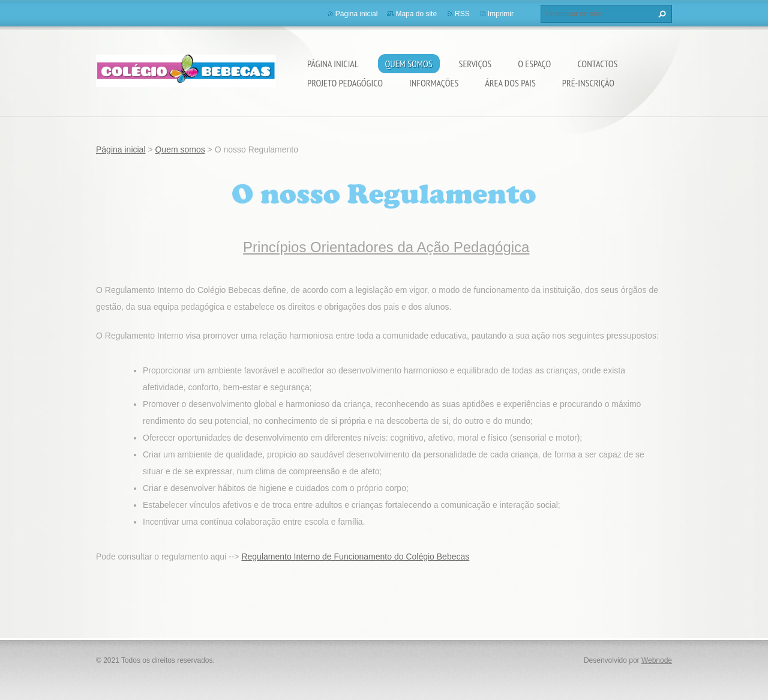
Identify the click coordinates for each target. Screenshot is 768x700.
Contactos (597, 64)
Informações (434, 83)
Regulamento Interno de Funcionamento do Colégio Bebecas (355, 557)
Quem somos (409, 64)
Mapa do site (416, 14)
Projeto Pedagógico (345, 83)
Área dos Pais (510, 83)
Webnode (657, 660)
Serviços (475, 64)
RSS (462, 14)
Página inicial (333, 64)
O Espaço (534, 64)
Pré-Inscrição (588, 83)
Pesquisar (661, 14)
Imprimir (501, 14)
